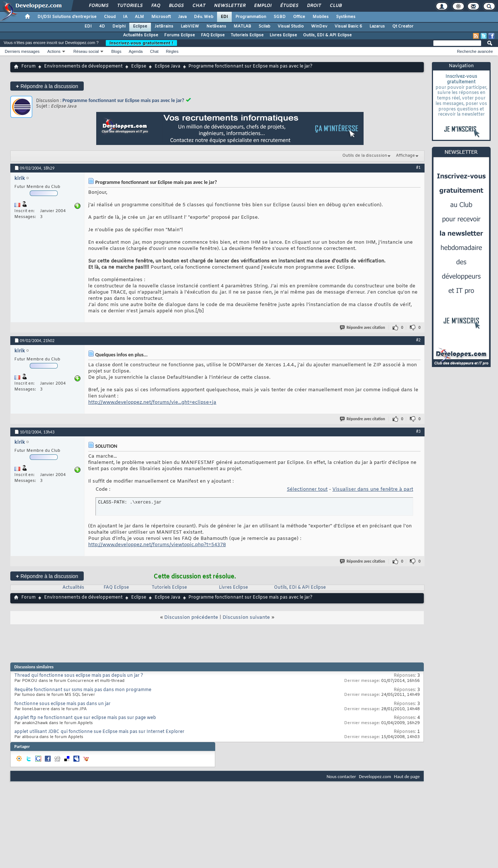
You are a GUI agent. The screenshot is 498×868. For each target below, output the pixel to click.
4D (102, 26)
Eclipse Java (167, 66)
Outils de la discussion (365, 156)
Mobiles (321, 17)
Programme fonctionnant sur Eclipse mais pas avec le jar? (123, 100)
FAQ (155, 6)
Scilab (264, 26)
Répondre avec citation (363, 328)
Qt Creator (403, 26)
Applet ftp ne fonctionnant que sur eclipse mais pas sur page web (85, 718)
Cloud (110, 17)
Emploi (262, 6)
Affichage (405, 156)
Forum (28, 66)
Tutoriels (129, 6)
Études (289, 6)
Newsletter (229, 6)
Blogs (176, 6)
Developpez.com (375, 776)
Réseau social (86, 51)
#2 (418, 340)
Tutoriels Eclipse (247, 35)
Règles (172, 51)
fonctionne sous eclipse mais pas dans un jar (62, 704)
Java (182, 17)
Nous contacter (341, 776)
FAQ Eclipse (213, 35)
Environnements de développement (83, 66)
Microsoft (161, 17)
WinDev (319, 26)
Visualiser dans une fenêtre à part (373, 489)
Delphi (119, 26)
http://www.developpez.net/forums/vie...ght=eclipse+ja (152, 402)
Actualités (73, 588)
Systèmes (346, 17)
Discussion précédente (191, 618)
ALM (139, 17)
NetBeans (216, 26)
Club (335, 6)
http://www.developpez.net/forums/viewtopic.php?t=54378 (157, 545)
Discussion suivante (246, 618)
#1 (418, 167)
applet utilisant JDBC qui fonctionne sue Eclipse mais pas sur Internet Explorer (99, 732)
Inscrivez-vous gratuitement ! (141, 43)
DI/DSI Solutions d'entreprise (67, 17)
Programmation (251, 17)
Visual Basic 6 (348, 26)
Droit (314, 6)
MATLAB (242, 26)
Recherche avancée (475, 51)
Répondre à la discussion (47, 86)
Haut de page (407, 776)
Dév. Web (204, 17)
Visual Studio (291, 26)
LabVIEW (190, 26)
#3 (418, 431)
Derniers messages (22, 51)
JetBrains (164, 26)
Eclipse (140, 26)
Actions (54, 51)
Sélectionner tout (307, 489)
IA (125, 17)
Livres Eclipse (283, 35)
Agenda (136, 51)
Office (299, 17)
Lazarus (377, 26)
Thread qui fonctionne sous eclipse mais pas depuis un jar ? (79, 676)
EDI (224, 17)
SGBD (280, 17)
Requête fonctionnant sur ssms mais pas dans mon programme (83, 690)
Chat (199, 6)
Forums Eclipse (180, 35)
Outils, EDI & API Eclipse (327, 35)
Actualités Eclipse (141, 35)
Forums (98, 6)
